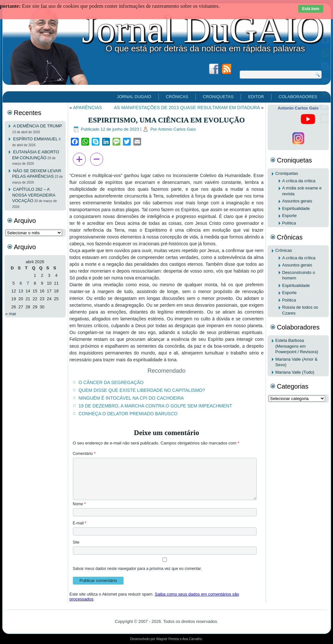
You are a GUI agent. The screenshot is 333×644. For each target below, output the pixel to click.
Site (76, 542)
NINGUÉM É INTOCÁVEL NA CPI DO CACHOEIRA (131, 398)
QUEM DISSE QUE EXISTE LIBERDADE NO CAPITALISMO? (142, 390)
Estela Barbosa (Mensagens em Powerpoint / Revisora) (297, 346)
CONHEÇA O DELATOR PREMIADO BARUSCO (128, 414)
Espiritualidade (296, 208)
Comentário (84, 454)
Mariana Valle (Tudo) (295, 372)
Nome (79, 504)
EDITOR (256, 97)
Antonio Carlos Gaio (177, 129)
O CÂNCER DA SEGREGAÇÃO (111, 382)
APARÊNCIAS (87, 108)
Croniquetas (218, 97)
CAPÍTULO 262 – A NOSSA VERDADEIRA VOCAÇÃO (34, 195)
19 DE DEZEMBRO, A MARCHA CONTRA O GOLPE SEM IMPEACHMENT (155, 406)
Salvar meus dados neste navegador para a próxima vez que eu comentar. (137, 569)
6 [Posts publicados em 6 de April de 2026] (21, 283)
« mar (11, 314)
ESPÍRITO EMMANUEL (35, 139)
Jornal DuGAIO (203, 30)
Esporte (290, 216)
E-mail (80, 523)
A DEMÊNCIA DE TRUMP (38, 126)
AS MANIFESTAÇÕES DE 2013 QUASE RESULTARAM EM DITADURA (187, 108)
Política (289, 223)
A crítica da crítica (299, 181)
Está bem (311, 9)
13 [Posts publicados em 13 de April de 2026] (21, 291)
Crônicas (177, 97)
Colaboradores (298, 97)
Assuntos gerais (297, 201)
